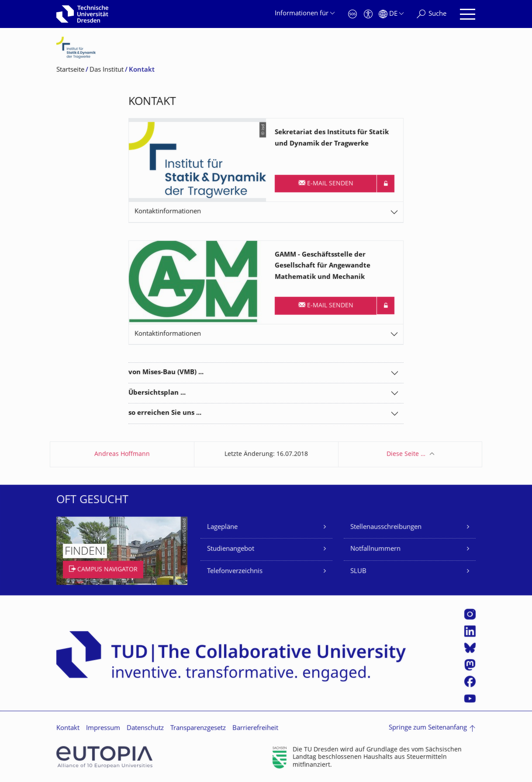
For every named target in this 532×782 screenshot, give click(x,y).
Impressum (103, 728)
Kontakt (68, 728)
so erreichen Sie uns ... (165, 413)
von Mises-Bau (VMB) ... (166, 373)
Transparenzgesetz (198, 728)
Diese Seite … (406, 454)
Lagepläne (222, 527)
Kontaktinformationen (168, 212)
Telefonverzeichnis (235, 572)
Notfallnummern (375, 549)
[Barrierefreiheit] (368, 14)
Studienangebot (231, 549)
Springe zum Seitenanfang (428, 728)
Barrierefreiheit (255, 728)
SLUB (358, 572)
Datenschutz (145, 728)
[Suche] (432, 14)
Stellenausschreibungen (386, 527)
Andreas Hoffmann (122, 454)
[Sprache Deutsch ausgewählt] (391, 14)
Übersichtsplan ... (157, 393)
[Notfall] (352, 14)
